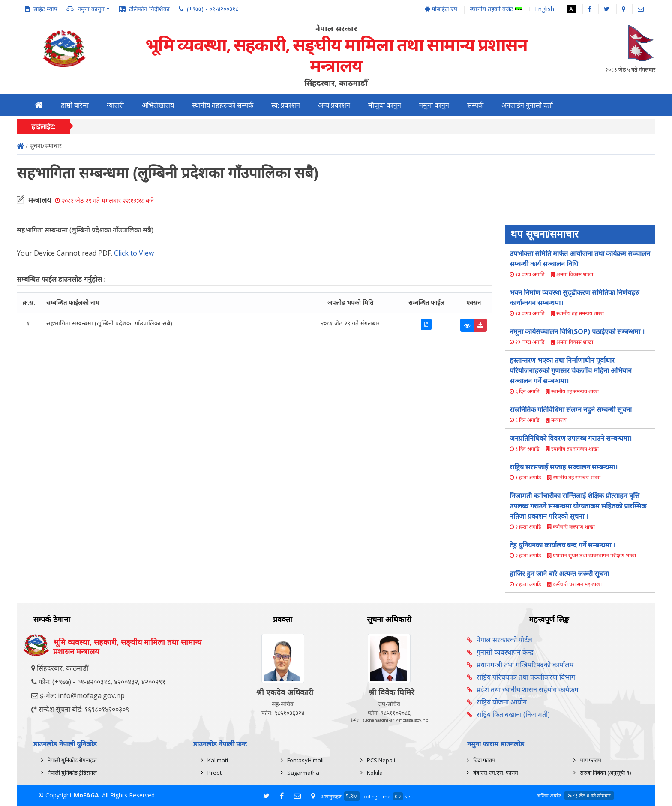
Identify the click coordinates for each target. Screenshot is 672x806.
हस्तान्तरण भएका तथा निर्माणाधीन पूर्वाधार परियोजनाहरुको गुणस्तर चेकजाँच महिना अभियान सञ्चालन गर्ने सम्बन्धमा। (571, 370)
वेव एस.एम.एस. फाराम (496, 773)
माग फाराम (591, 760)
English (544, 9)
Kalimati (218, 760)
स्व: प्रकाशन (286, 105)
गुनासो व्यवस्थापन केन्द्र (505, 652)
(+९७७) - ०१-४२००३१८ (213, 9)
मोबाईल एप (441, 9)
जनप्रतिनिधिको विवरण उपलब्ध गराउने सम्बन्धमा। (571, 438)
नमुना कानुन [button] (91, 9)
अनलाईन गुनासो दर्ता (527, 105)
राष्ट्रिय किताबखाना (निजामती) (513, 714)
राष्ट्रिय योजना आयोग (502, 702)
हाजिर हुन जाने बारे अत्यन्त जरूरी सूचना (559, 574)
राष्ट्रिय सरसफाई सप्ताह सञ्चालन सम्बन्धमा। (564, 467)
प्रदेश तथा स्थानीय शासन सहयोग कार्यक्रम (528, 689)
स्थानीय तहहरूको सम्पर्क (223, 105)
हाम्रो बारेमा (75, 105)
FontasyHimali (305, 760)
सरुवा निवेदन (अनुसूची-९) (605, 773)
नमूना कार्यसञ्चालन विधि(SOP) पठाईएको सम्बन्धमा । (577, 331)
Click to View (134, 253)
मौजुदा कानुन (385, 105)
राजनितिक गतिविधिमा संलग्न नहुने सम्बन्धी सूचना (571, 409)
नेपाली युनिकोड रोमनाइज (72, 760)
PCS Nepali (381, 760)
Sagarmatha (303, 773)
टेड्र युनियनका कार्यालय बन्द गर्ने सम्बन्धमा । (562, 545)
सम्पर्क (475, 105)
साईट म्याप (45, 9)
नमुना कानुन (434, 105)
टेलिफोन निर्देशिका (149, 9)
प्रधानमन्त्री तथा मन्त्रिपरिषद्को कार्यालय (525, 665)
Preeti (215, 773)
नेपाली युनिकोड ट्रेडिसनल (72, 773)
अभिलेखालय (158, 105)
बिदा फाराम (484, 760)
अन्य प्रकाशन (334, 105)
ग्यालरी (115, 105)
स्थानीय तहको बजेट (496, 9)
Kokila (375, 773)
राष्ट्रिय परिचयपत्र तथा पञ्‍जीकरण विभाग (526, 677)
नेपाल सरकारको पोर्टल (504, 640)
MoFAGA (86, 795)
